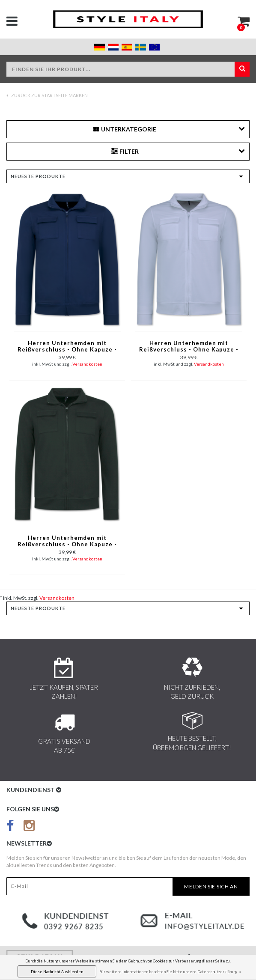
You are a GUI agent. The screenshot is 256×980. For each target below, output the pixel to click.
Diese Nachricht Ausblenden (57, 972)
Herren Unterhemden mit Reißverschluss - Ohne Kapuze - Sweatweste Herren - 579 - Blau (67, 347)
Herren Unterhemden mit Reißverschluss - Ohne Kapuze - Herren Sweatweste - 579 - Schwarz (67, 542)
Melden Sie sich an (211, 886)
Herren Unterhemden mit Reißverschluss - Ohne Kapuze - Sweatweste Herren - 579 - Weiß (189, 347)
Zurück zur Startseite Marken (47, 95)
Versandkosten (87, 364)
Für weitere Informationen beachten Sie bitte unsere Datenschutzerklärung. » (170, 972)
